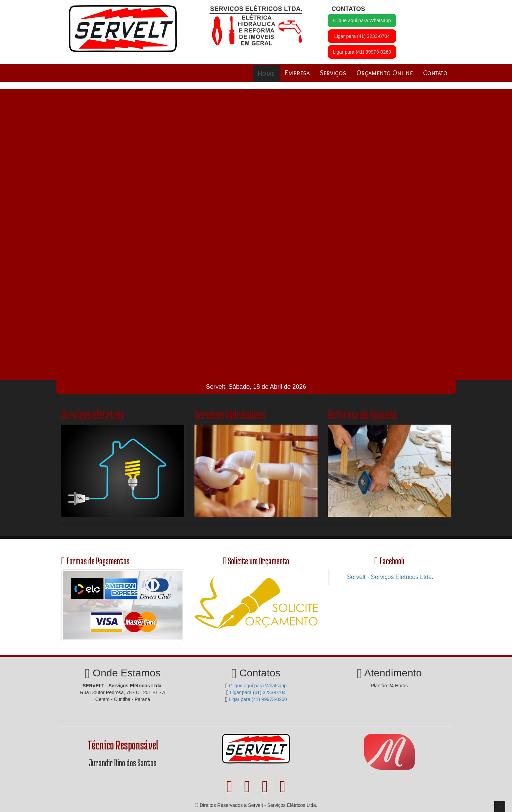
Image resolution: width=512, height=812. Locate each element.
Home (266, 73)
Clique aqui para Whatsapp (362, 20)
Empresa (297, 73)
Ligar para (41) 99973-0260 (362, 52)
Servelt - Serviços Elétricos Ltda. (390, 577)
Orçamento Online (385, 73)
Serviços (333, 73)
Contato (435, 73)
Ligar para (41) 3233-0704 (362, 36)
